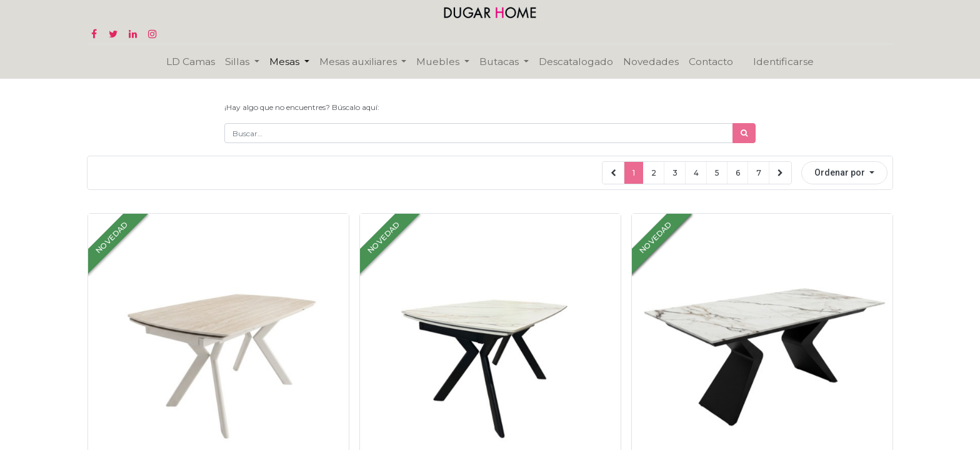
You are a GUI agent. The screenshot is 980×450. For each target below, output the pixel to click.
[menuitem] (191, 62)
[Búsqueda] (744, 133)
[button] (844, 173)
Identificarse (783, 62)
